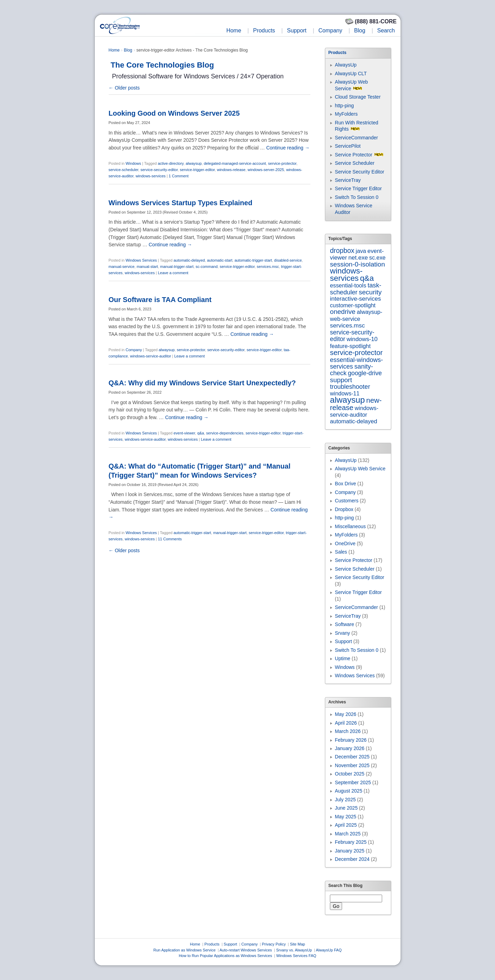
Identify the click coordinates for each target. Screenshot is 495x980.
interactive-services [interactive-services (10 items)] (355, 299)
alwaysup (194, 163)
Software (344, 624)
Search (386, 30)
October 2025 (350, 774)
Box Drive (345, 484)
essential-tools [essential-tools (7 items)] (348, 285)
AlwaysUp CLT (351, 74)
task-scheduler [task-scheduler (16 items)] (355, 289)
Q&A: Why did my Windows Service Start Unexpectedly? (202, 383)
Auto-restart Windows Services (246, 950)
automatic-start (220, 260)
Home (234, 30)
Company (330, 30)
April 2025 (346, 825)
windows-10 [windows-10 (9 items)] (362, 339)
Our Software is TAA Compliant (160, 300)
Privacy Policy (274, 944)
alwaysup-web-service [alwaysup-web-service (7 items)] (356, 315)
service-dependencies (225, 433)
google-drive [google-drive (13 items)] (365, 373)
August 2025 (349, 791)
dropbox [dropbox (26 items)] (342, 251)
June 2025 (346, 808)
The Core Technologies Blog (163, 65)
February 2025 (351, 842)
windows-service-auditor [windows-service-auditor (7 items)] (354, 411)
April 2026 (346, 723)
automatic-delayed (189, 260)
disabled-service (288, 260)
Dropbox (344, 509)
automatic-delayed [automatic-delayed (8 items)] (353, 421)
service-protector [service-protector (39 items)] (356, 353)
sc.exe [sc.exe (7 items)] (377, 257)
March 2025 (348, 834)
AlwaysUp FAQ (329, 950)
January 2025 (350, 851)
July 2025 (345, 800)
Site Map (297, 944)
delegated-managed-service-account (235, 163)
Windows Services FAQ (296, 956)
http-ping (344, 106)
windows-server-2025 (266, 170)
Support (297, 30)
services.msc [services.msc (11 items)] (347, 325)
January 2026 (350, 748)
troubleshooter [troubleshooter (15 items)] (350, 387)
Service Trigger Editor (358, 188)
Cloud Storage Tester (358, 97)
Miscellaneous (350, 526)
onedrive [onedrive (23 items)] (343, 312)
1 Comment (179, 176)
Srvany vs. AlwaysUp (294, 950)
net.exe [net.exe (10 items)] (358, 258)
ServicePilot (348, 146)
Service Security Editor (359, 172)
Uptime (342, 658)
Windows (133, 163)
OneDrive (345, 543)
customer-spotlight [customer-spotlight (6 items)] (353, 305)
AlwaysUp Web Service (360, 469)
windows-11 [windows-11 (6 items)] (345, 393)
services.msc (268, 267)
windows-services (150, 176)
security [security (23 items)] (370, 292)
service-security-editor (159, 170)
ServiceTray (348, 180)
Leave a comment (173, 273)
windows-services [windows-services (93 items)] (346, 274)
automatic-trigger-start (253, 260)
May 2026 (345, 714)
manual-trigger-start (177, 267)
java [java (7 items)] (361, 251)
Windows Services (141, 260)
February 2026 (351, 740)
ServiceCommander (356, 138)
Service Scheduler (355, 163)
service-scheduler (124, 170)
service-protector (282, 163)
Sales (341, 552)
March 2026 (348, 731)
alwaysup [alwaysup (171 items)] (347, 400)
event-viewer (184, 433)
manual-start (147, 267)
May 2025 (345, 817)
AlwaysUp (346, 65)
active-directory (171, 163)
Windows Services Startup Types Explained (181, 203)
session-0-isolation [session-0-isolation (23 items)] (357, 264)
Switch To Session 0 (357, 197)
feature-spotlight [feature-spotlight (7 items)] (350, 346)
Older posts (124, 88)
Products (264, 30)
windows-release (231, 170)
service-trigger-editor (197, 170)
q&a (201, 433)
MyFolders (346, 114)
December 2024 (352, 859)
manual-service (122, 267)
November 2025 (352, 765)
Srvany (342, 633)
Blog (360, 30)
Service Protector (353, 155)
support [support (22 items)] (341, 380)
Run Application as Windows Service (184, 950)
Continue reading (288, 148)
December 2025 (352, 757)
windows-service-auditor (150, 356)
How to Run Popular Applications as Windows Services (225, 956)
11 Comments (170, 539)
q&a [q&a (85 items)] (367, 278)
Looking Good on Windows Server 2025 (174, 113)
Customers (347, 501)
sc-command (207, 267)
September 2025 (353, 782)
